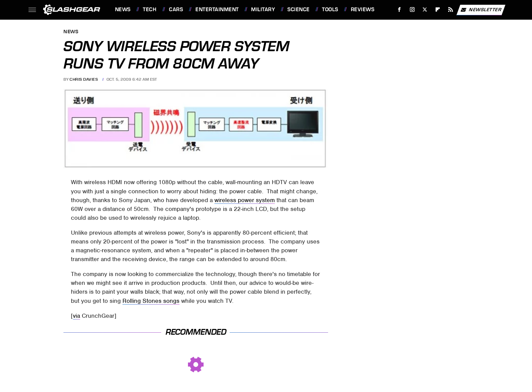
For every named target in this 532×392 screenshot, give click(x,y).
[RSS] (450, 10)
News (123, 9)
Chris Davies (84, 79)
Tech (150, 9)
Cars (176, 9)
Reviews (363, 9)
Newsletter (481, 10)
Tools (330, 9)
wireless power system (245, 200)
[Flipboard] (438, 10)
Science (299, 9)
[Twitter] (425, 10)
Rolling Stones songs (151, 301)
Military (263, 9)
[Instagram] (412, 10)
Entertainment (217, 9)
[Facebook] (399, 10)
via (77, 316)
